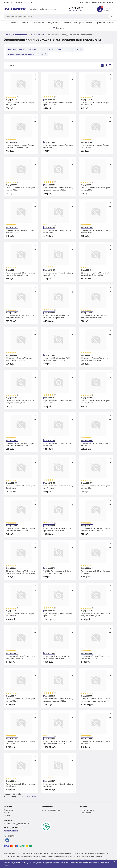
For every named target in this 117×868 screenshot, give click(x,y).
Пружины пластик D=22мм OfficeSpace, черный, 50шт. (96, 444)
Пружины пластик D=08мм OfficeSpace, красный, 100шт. (21, 189)
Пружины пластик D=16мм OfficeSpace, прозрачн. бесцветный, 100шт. (58, 700)
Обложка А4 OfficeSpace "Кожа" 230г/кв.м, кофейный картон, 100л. (95, 274)
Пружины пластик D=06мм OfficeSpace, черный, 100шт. (96, 104)
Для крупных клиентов (83, 23)
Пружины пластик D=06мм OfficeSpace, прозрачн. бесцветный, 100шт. (21, 146)
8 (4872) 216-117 (77, 8)
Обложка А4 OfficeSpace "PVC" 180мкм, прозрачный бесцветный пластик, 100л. (96, 700)
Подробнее (8, 865)
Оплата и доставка (38, 23)
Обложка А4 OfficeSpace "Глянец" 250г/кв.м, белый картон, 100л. (95, 615)
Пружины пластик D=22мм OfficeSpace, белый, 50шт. (21, 487)
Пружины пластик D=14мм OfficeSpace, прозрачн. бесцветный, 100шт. (21, 529)
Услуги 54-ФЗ (100, 23)
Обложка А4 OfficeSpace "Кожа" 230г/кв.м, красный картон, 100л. (57, 317)
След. (28, 797)
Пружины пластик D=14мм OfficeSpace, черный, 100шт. (96, 487)
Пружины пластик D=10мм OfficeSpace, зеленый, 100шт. (96, 231)
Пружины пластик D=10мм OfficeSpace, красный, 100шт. (21, 231)
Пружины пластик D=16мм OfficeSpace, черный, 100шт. (21, 700)
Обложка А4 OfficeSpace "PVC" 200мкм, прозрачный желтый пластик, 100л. (58, 742)
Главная (7, 35)
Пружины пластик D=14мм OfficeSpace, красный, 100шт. (58, 274)
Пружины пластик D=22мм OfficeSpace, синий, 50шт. (58, 444)
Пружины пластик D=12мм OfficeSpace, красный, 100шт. (96, 402)
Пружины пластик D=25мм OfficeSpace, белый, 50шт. (96, 572)
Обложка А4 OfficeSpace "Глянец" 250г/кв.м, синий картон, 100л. (20, 657)
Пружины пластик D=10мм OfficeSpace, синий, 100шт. (58, 231)
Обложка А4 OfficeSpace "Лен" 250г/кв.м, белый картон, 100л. (19, 359)
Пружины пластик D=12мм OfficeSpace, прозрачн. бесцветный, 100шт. (21, 444)
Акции (6, 23)
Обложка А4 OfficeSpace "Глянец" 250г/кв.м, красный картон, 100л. (58, 657)
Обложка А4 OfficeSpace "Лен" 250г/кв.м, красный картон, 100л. (94, 317)
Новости (25, 23)
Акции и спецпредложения (52, 810)
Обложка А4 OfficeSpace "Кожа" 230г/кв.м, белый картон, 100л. (20, 402)
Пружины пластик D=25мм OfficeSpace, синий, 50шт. (21, 742)
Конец (35, 797)
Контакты (111, 23)
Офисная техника (37, 35)
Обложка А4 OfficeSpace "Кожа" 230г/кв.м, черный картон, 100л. (95, 359)
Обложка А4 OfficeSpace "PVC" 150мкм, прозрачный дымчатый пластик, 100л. (21, 572)
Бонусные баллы (55, 23)
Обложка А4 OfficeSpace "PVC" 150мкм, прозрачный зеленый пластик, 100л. (95, 529)
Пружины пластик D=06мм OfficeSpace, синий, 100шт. (21, 104)
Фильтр (11, 65)
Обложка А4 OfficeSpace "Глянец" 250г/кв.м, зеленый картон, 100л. (95, 657)
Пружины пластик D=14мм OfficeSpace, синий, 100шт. (58, 487)
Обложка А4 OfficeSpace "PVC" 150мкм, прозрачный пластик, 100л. (58, 529)
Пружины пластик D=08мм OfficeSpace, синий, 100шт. (96, 146)
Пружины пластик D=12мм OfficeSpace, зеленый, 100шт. (96, 189)
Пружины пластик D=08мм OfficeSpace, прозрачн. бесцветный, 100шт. (58, 189)
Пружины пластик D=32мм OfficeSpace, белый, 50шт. (58, 785)
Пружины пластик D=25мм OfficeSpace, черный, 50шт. (21, 615)
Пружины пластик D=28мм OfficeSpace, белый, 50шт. (21, 785)
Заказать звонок (75, 11)
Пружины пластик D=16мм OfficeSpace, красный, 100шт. (58, 615)
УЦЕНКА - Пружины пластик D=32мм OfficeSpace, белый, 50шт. (57, 572)
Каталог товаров (20, 35)
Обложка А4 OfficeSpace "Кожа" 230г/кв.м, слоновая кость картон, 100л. (57, 359)
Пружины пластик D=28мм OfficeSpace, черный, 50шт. (96, 742)
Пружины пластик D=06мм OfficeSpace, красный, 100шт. (58, 104)
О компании (8, 810)
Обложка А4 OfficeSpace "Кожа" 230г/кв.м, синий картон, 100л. (20, 317)
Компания (15, 23)
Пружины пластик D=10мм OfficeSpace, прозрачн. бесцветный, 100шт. (21, 274)
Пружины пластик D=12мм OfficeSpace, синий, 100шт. (58, 402)
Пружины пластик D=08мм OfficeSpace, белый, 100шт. (58, 146)
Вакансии (68, 23)
